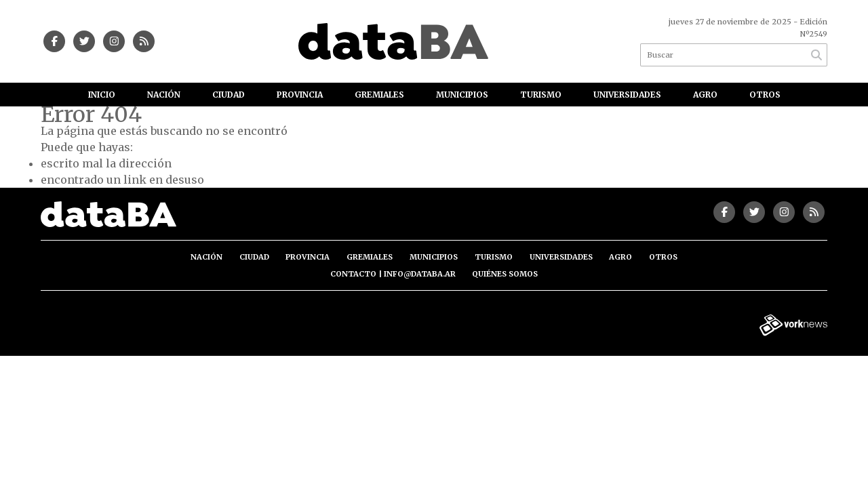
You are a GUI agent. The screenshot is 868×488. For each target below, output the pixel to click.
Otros (765, 95)
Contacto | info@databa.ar (393, 274)
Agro (705, 95)
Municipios (462, 95)
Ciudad (229, 95)
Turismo (541, 95)
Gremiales (379, 95)
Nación (164, 95)
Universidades (627, 95)
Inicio (102, 95)
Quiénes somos (505, 274)
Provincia (300, 95)
